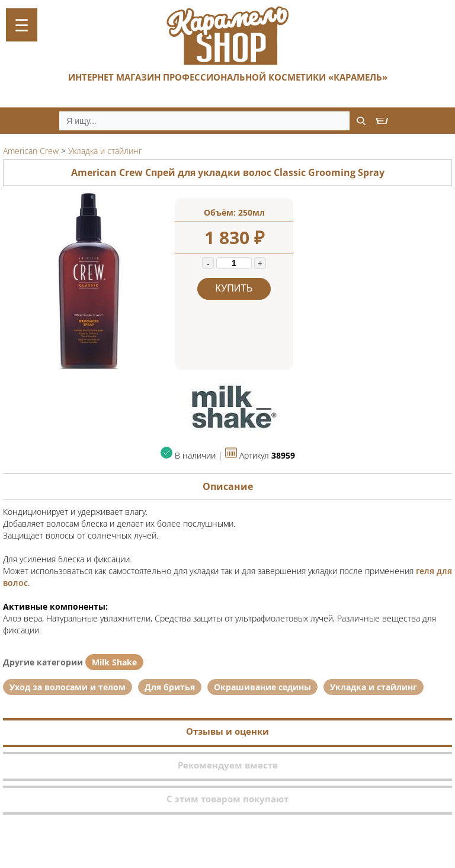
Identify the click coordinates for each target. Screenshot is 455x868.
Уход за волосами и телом (68, 687)
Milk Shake (114, 662)
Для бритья (170, 687)
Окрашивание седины (262, 687)
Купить (234, 288)
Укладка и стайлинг (374, 687)
